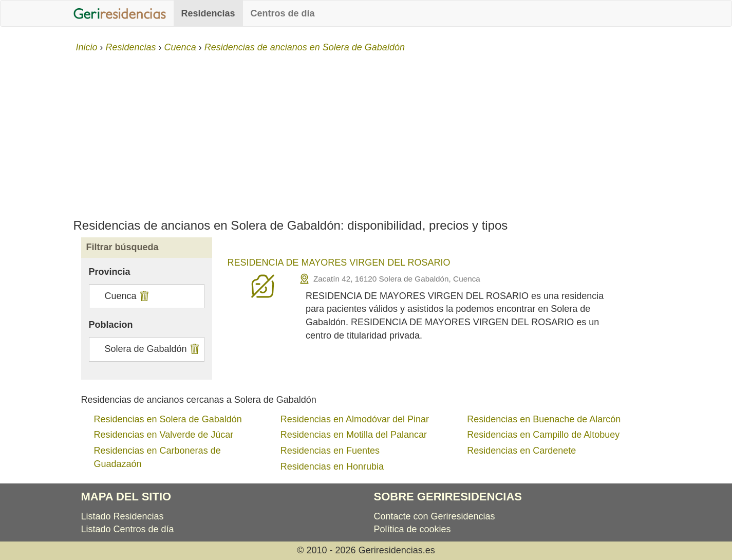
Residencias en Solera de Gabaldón (168, 419)
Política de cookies (412, 529)
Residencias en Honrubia (332, 466)
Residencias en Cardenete (521, 451)
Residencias (208, 13)
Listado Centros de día (128, 529)
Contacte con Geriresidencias (435, 516)
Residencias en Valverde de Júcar (164, 435)
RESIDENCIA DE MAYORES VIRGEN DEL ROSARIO (339, 263)
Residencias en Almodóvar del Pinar (355, 419)
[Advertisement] (366, 132)
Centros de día (283, 13)
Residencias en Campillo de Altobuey (543, 435)
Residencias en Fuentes (330, 451)
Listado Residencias (123, 516)
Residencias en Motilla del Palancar (354, 435)
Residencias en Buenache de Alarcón (544, 419)
